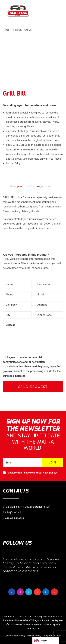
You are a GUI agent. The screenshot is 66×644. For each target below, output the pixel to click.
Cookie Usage (11, 636)
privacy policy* (49, 473)
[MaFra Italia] (18, 11)
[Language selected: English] (46, 641)
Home (6, 30)
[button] (58, 11)
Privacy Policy (34, 636)
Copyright (48, 636)
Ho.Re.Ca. (17, 30)
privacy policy (49, 367)
